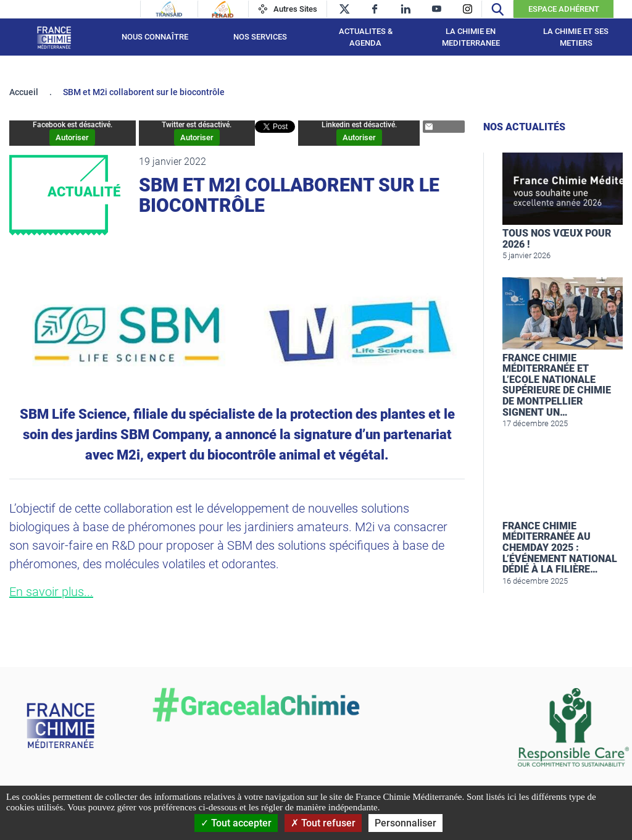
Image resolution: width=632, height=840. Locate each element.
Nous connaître (155, 37)
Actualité (84, 192)
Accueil (24, 92)
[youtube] (437, 9)
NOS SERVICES (260, 37)
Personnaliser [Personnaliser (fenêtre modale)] (405, 823)
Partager (439, 127)
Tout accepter (236, 823)
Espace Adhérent (564, 9)
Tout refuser (323, 823)
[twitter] (344, 9)
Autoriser (72, 137)
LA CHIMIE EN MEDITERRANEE (471, 37)
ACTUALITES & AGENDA (366, 37)
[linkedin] (406, 9)
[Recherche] (497, 9)
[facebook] (375, 9)
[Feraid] (222, 9)
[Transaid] (169, 9)
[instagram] (468, 9)
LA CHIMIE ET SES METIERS (576, 37)
